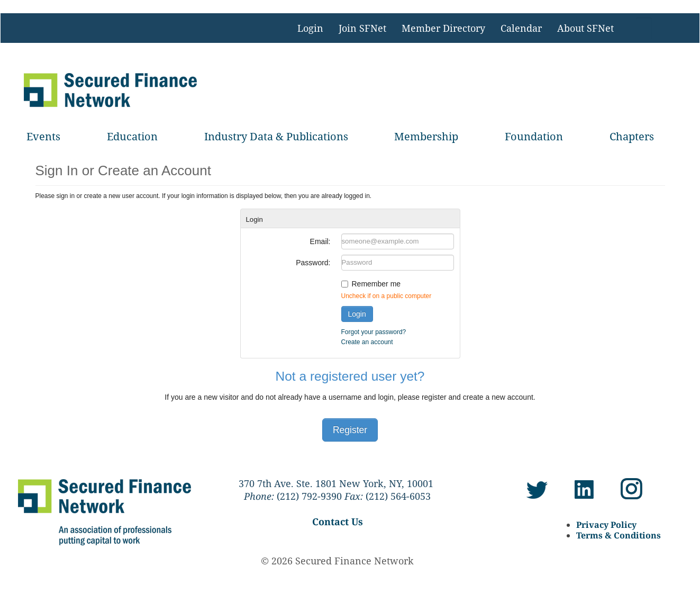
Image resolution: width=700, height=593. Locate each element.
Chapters (632, 136)
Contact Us (338, 522)
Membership (426, 136)
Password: (313, 263)
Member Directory (443, 28)
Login (310, 28)
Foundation (534, 136)
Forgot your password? (374, 332)
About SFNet (585, 28)
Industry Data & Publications (276, 136)
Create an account (367, 342)
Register (350, 430)
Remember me (376, 284)
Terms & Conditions (619, 535)
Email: (320, 241)
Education (132, 136)
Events (43, 136)
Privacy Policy (606, 525)
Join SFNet (362, 28)
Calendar (521, 28)
